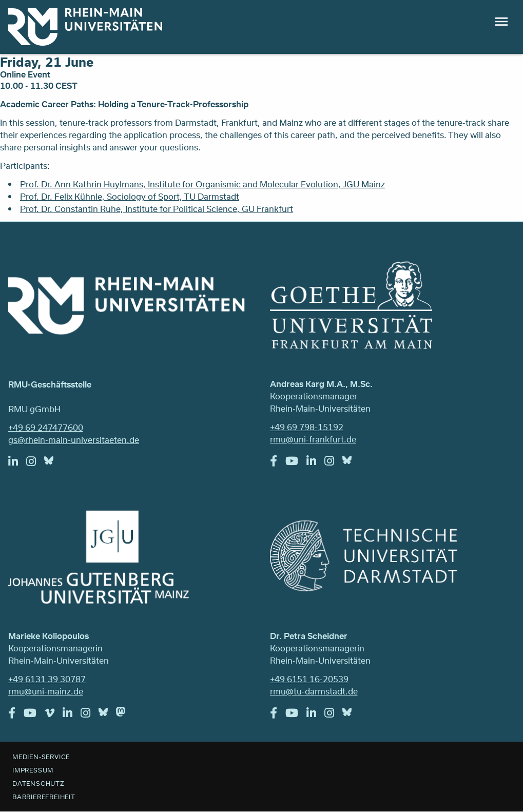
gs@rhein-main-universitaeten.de (74, 440)
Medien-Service (41, 757)
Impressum (33, 770)
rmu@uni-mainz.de (46, 691)
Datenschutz (38, 783)
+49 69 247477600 (46, 427)
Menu (501, 22)
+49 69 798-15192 (307, 427)
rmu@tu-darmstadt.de (314, 691)
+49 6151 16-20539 (309, 679)
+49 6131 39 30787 (47, 679)
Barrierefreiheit (44, 797)
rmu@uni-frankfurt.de (313, 439)
